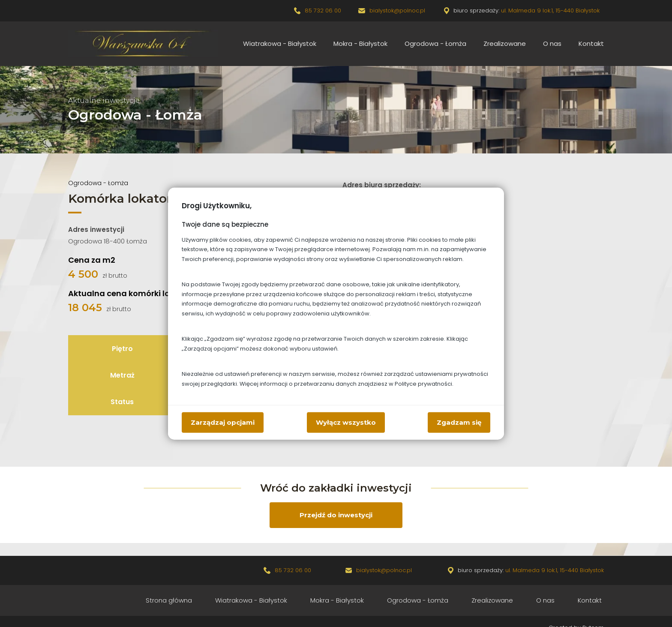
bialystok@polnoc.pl (398, 11)
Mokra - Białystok (360, 43)
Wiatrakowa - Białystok (280, 43)
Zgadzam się (459, 422)
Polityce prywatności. (424, 383)
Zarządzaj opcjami (223, 422)
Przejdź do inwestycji (336, 515)
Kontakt (591, 43)
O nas (552, 43)
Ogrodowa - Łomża (435, 43)
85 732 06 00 (323, 11)
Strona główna (169, 600)
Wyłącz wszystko (346, 422)
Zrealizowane (505, 43)
